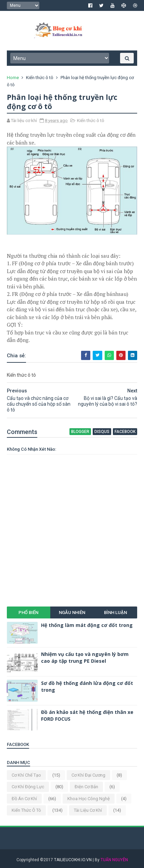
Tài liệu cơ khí (88, 810)
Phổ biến (28, 612)
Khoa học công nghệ (89, 799)
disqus (102, 432)
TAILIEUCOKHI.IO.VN (73, 860)
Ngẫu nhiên (72, 612)
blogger (80, 432)
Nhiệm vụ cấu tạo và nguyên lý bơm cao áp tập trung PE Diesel (85, 657)
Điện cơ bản (86, 787)
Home (13, 78)
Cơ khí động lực (28, 787)
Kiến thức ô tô (40, 78)
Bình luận (115, 612)
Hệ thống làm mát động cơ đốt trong (87, 625)
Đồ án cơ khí (24, 799)
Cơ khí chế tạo (26, 775)
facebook (125, 432)
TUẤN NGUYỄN (114, 860)
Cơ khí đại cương (88, 775)
